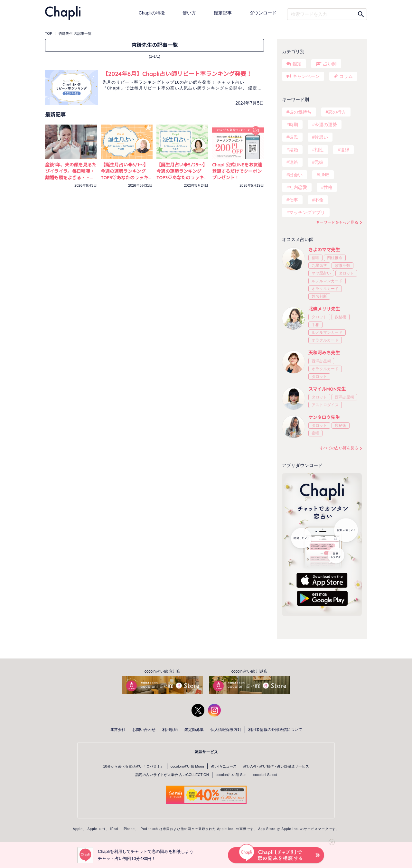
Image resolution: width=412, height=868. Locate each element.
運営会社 (118, 730)
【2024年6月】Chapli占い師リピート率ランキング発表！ (177, 74)
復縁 (345, 150)
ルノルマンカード (327, 281)
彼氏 (294, 137)
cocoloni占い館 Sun (231, 775)
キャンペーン (306, 76)
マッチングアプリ (307, 212)
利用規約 (170, 730)
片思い (321, 137)
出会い (296, 175)
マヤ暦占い (321, 273)
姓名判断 (319, 296)
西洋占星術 (321, 361)
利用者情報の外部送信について (275, 730)
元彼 (319, 162)
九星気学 (319, 266)
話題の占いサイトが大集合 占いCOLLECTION (172, 775)
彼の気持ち (300, 112)
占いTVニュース (224, 766)
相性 (319, 150)
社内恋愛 (298, 187)
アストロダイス (325, 405)
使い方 (189, 13)
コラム (346, 76)
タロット (346, 273)
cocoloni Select (265, 775)
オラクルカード (325, 289)
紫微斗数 (342, 266)
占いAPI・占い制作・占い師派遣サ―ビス (276, 766)
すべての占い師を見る (339, 448)
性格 (328, 187)
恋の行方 (337, 112)
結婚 (294, 150)
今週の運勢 (326, 125)
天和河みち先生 (324, 353)
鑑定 (297, 64)
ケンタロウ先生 (324, 417)
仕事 (294, 200)
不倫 (319, 200)
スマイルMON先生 (327, 389)
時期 (294, 125)
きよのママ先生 (324, 250)
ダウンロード (263, 13)
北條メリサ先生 (324, 309)
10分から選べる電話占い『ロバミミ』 (134, 766)
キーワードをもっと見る (337, 222)
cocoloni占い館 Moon (187, 766)
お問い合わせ (144, 730)
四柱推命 (335, 258)
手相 (315, 325)
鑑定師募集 (194, 730)
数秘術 (341, 317)
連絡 (294, 162)
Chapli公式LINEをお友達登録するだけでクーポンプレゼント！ (237, 171)
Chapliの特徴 (152, 13)
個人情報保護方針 (226, 730)
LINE (324, 175)
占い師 (330, 64)
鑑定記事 (223, 13)
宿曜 (315, 258)
